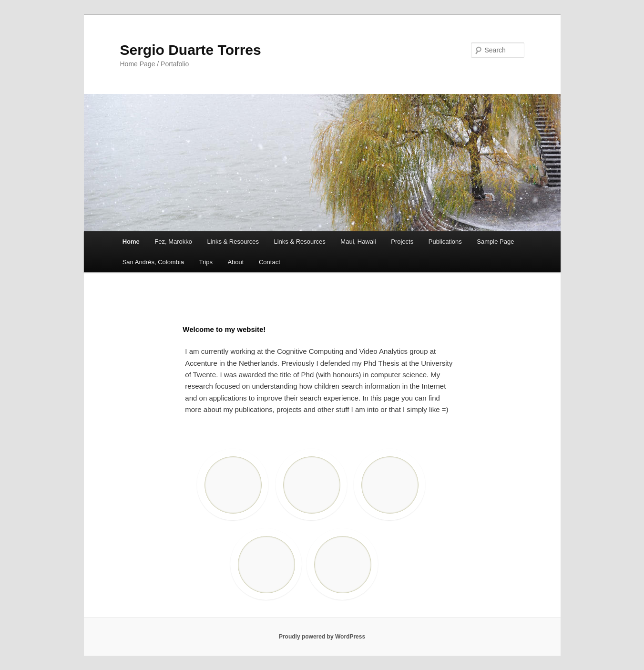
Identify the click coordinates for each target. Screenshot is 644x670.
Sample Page (495, 242)
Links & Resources (233, 242)
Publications (445, 242)
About (235, 262)
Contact (270, 262)
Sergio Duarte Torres (191, 50)
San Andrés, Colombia (153, 262)
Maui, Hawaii (358, 242)
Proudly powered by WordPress (322, 637)
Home (131, 242)
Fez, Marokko (173, 242)
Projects (402, 242)
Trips (206, 262)
